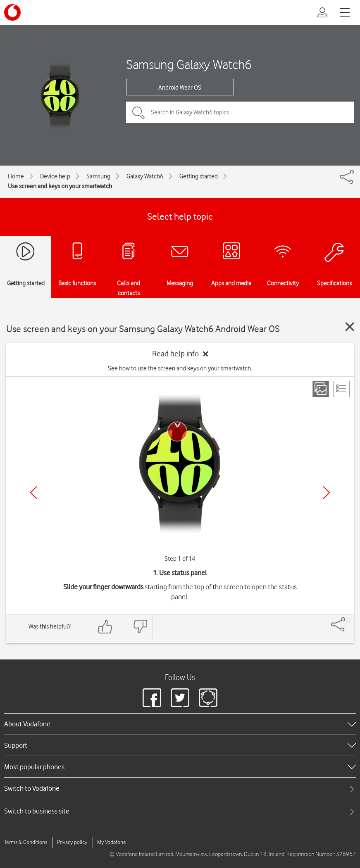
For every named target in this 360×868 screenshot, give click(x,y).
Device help (55, 176)
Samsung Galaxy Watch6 (189, 64)
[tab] (180, 789)
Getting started (199, 176)
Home (16, 176)
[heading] (180, 724)
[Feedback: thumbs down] (140, 627)
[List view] (341, 389)
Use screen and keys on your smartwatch (60, 186)
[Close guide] (350, 327)
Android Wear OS (180, 88)
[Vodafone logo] (12, 12)
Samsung (98, 176)
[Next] (327, 493)
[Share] (348, 620)
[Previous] (33, 493)
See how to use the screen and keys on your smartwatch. (180, 368)
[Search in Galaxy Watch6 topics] (240, 112)
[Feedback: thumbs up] (105, 627)
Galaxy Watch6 (145, 176)
